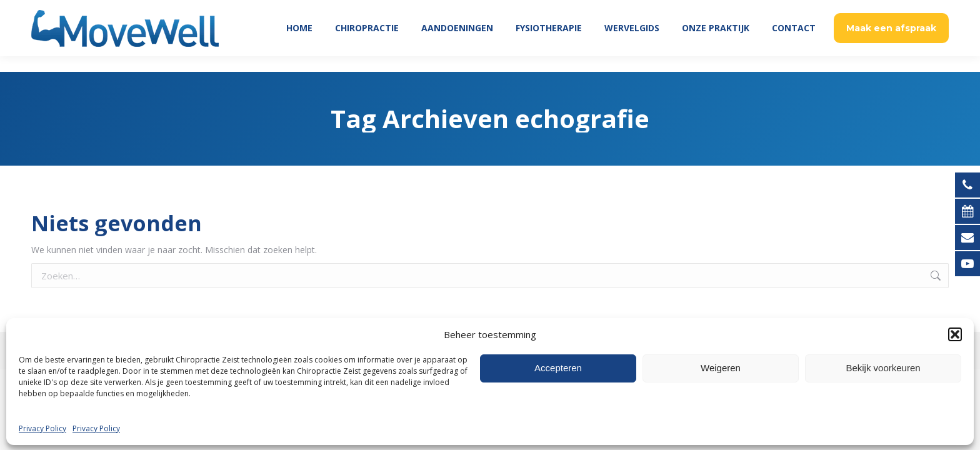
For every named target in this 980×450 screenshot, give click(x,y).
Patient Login (848, 8)
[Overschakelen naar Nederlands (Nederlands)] (490, 382)
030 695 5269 (917, 8)
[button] (955, 429)
